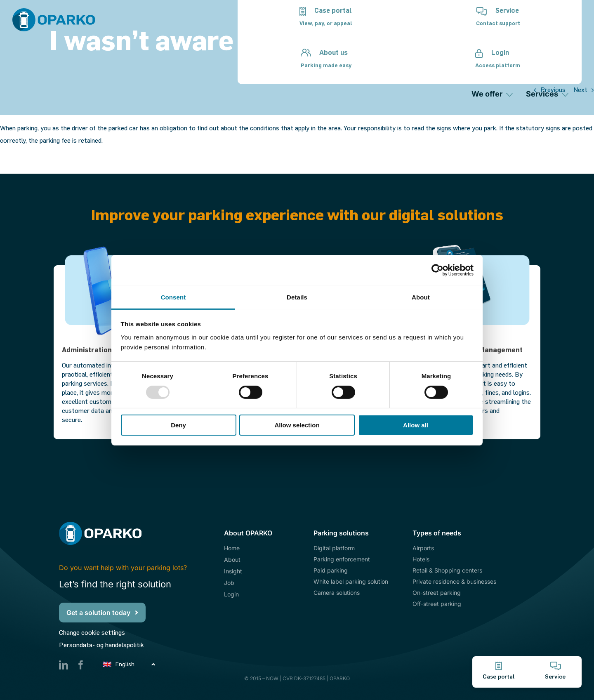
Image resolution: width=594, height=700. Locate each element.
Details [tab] (297, 297)
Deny (178, 425)
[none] (130, 664)
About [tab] (421, 297)
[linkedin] (64, 665)
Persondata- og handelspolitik (101, 645)
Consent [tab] (173, 297)
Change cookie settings (92, 633)
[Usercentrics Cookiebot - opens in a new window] (437, 270)
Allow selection (297, 425)
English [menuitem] (125, 664)
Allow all (416, 425)
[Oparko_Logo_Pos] (54, 11)
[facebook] (81, 665)
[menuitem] (130, 664)
